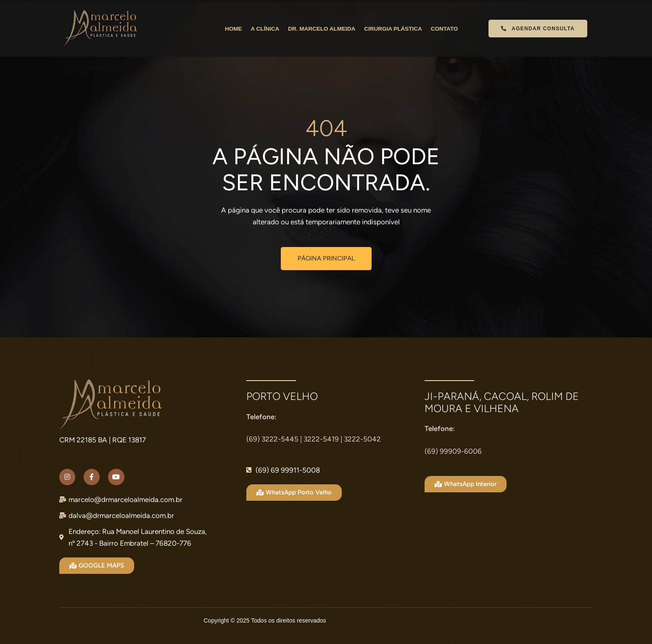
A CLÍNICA (265, 29)
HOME (234, 29)
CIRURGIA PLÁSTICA (393, 29)
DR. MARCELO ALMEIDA (322, 29)
